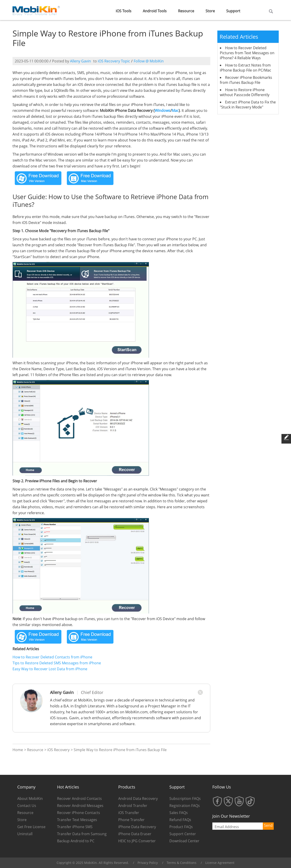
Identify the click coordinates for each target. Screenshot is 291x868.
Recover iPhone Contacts (79, 813)
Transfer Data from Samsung (82, 834)
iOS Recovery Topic (114, 61)
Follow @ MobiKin (149, 61)
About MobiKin (30, 799)
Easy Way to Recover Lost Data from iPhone (50, 669)
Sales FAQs (179, 813)
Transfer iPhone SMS (75, 827)
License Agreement (220, 863)
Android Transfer (133, 806)
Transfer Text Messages (77, 820)
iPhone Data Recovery (137, 827)
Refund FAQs (180, 820)
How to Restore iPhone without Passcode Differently (245, 92)
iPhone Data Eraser (135, 834)
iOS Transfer (129, 813)
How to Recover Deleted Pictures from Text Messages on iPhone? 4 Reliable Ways (247, 53)
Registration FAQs (185, 806)
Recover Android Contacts (79, 799)
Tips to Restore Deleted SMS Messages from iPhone (57, 663)
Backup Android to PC (76, 841)
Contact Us (27, 806)
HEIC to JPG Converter (137, 841)
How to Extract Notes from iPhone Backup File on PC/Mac (246, 68)
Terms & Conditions (182, 863)
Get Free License (31, 827)
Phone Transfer (131, 820)
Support (233, 11)
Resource (186, 11)
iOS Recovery (58, 750)
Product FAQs (181, 827)
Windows (162, 110)
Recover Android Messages (80, 806)
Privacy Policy (148, 863)
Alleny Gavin (80, 61)
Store (210, 11)
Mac (175, 110)
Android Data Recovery (138, 799)
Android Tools (155, 11)
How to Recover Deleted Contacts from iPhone (52, 657)
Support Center (183, 834)
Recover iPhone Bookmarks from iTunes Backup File (246, 80)
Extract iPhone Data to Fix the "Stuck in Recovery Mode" (248, 105)
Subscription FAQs (185, 799)
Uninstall (25, 834)
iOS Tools (124, 11)
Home (18, 750)
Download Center (184, 841)
